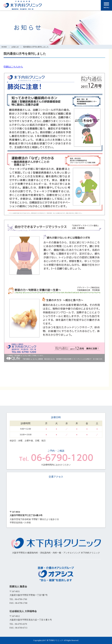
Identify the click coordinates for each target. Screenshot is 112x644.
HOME (4, 47)
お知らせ (15, 47)
